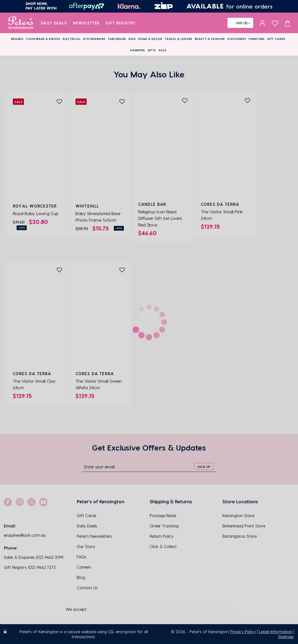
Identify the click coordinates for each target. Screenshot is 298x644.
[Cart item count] (287, 23)
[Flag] (240, 23)
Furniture (257, 39)
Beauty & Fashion (210, 39)
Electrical (72, 39)
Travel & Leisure (178, 39)
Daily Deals (54, 23)
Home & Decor (150, 39)
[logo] (21, 23)
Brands (17, 39)
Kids (132, 39)
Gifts (152, 50)
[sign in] (262, 23)
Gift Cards (276, 39)
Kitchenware (94, 39)
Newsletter (86, 23)
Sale (162, 50)
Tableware (117, 39)
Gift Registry (121, 23)
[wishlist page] (275, 23)
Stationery (237, 39)
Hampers (138, 50)
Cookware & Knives (43, 39)
